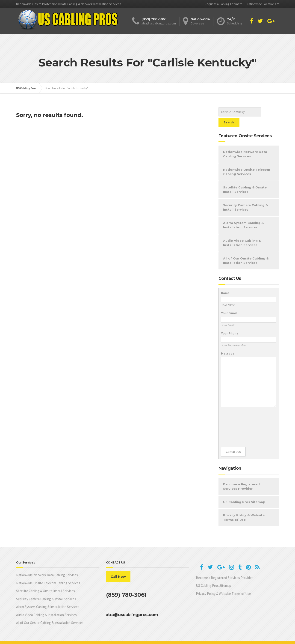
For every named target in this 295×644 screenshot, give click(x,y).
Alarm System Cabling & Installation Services (243, 215)
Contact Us (233, 441)
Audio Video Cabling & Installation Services (242, 233)
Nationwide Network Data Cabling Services (245, 144)
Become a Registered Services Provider (241, 476)
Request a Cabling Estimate (224, 4)
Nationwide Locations (261, 4)
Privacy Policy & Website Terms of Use (244, 507)
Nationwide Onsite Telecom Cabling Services (247, 161)
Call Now (118, 566)
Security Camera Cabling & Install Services (245, 197)
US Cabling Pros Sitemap (244, 492)
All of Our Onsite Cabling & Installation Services (246, 250)
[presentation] (240, 417)
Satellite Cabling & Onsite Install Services (245, 179)
